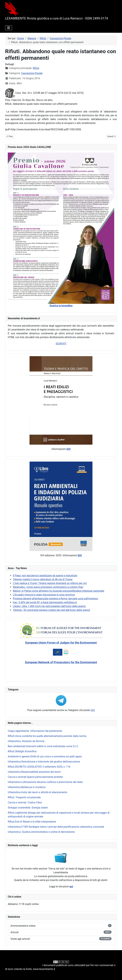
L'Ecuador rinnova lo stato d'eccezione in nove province (44, 595)
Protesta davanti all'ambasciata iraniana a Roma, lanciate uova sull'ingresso (55, 599)
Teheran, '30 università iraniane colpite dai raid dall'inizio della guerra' (51, 610)
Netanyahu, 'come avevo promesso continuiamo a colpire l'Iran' (48, 587)
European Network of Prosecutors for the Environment (61, 662)
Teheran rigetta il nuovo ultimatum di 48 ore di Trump (43, 579)
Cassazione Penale (32, 73)
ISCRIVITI (61, 344)
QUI (93, 710)
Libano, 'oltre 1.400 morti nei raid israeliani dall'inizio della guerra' (49, 606)
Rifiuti (36, 68)
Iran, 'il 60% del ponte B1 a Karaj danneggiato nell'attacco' (45, 602)
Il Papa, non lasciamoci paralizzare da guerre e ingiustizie (45, 576)
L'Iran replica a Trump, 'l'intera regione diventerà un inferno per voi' (50, 583)
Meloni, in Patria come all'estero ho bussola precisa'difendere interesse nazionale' (59, 591)
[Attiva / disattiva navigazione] (9, 28)
